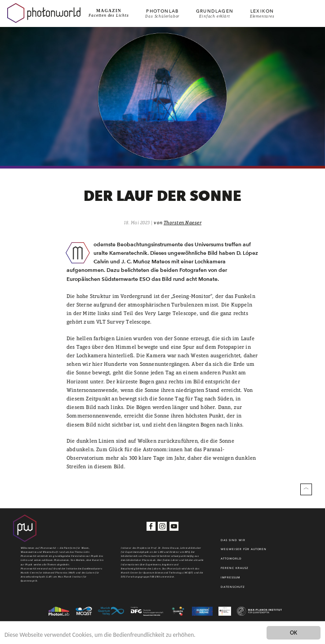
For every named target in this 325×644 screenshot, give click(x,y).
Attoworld (231, 559)
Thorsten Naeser (183, 223)
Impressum (230, 577)
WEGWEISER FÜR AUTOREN (244, 549)
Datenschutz (233, 587)
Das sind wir (233, 540)
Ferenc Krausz (234, 568)
